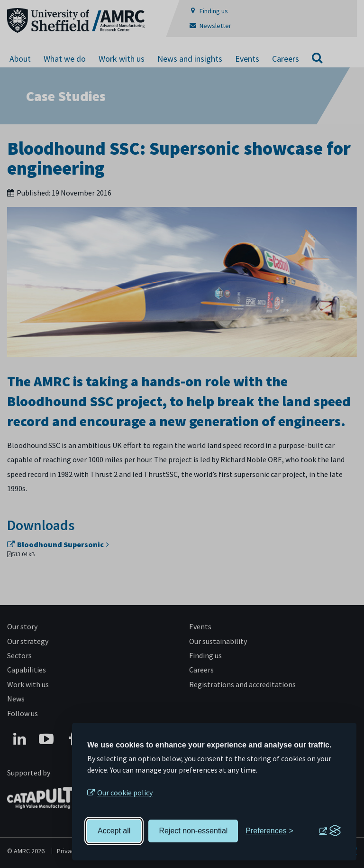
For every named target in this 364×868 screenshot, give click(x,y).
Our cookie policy (125, 793)
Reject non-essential (193, 831)
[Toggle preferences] (269, 831)
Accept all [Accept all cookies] (114, 831)
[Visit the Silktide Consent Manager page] (330, 831)
